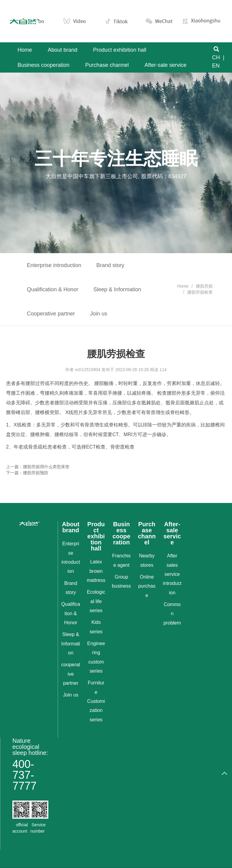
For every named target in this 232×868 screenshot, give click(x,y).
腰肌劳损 (204, 286)
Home (183, 286)
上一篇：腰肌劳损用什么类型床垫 (38, 467)
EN (216, 66)
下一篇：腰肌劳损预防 (27, 473)
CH (216, 57)
